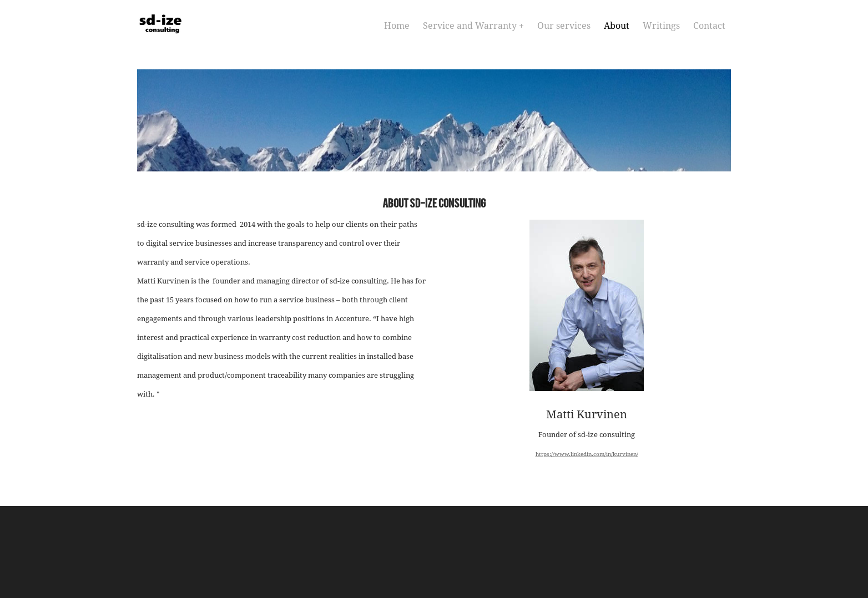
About (617, 26)
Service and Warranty (471, 26)
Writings (661, 26)
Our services (564, 26)
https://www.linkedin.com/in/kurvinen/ (587, 454)
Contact (709, 26)
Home (397, 26)
